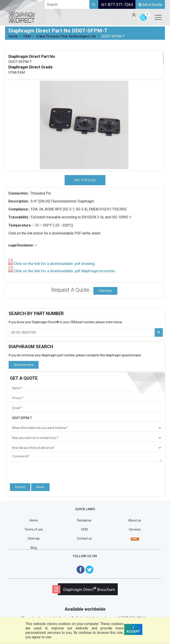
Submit (20, 487)
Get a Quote (150, 5)
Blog (34, 548)
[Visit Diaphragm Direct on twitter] (89, 569)
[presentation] (36, 471)
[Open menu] (158, 17)
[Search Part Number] (159, 333)
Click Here (105, 291)
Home (13, 36)
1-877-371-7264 (117, 5)
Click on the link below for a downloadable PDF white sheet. (55, 233)
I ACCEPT (133, 629)
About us (135, 521)
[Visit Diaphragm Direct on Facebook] (81, 569)
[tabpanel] (84, 125)
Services (135, 530)
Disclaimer (84, 521)
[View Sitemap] (135, 539)
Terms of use (34, 530)
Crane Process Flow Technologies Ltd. (66, 36)
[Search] (94, 4)
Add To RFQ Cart (85, 180)
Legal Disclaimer (23, 246)
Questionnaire (24, 365)
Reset (40, 487)
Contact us (84, 539)
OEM (27, 36)
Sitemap (34, 539)
